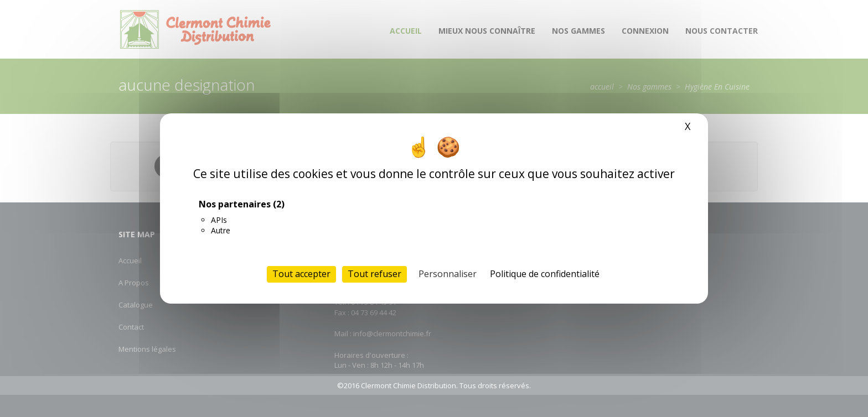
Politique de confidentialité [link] (545, 274)
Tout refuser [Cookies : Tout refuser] (374, 274)
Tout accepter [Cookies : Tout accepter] (301, 274)
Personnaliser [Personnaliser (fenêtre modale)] (448, 274)
